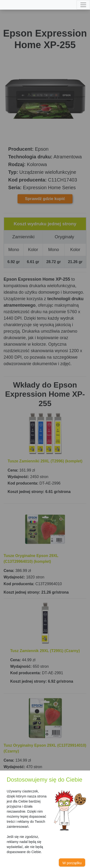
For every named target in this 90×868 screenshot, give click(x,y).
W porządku (72, 863)
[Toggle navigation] (83, 5)
